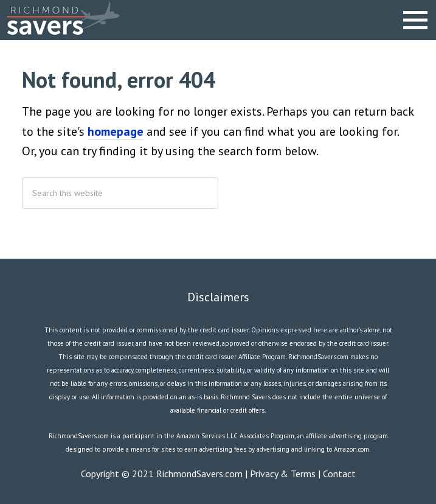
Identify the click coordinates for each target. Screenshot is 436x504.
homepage (116, 131)
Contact (339, 474)
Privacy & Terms (283, 474)
